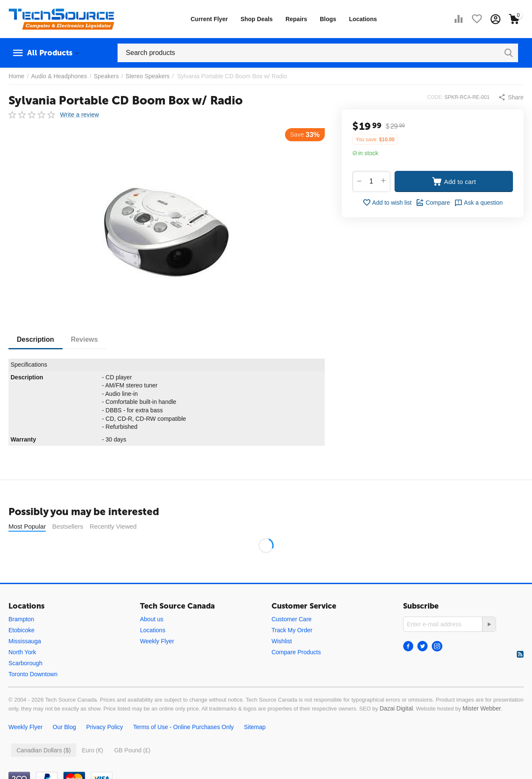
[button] (511, 97)
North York (22, 652)
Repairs (296, 19)
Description (36, 339)
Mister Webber (482, 708)
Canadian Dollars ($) (44, 750)
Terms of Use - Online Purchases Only (184, 727)
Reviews (85, 339)
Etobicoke (21, 630)
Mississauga (25, 641)
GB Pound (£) (132, 750)
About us (152, 619)
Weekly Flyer (157, 641)
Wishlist (282, 641)
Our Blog (64, 727)
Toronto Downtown (33, 674)
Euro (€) (92, 750)
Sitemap (255, 727)
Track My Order (292, 630)
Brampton (21, 619)
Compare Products (296, 652)
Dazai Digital (396, 708)
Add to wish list (387, 203)
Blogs (328, 19)
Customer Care (292, 619)
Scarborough (25, 663)
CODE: (435, 97)
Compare (433, 203)
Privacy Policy (105, 727)
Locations (363, 19)
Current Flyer (209, 19)
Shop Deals (257, 19)
